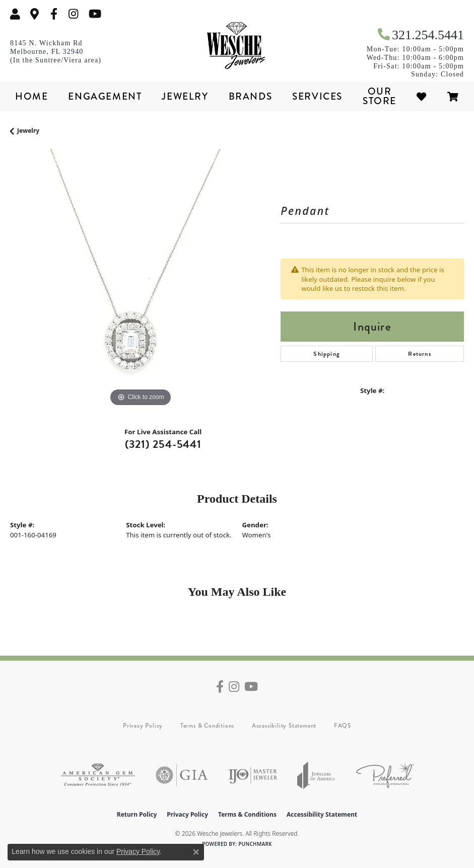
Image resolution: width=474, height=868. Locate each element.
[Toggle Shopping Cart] (453, 96)
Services (317, 96)
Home (31, 96)
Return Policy (137, 814)
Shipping (327, 354)
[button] (15, 14)
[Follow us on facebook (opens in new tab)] (54, 14)
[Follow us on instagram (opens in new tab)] (74, 14)
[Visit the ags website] (98, 775)
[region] (140, 279)
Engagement (105, 96)
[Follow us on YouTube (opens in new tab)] (95, 14)
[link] (35, 14)
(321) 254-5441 (163, 444)
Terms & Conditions (207, 726)
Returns (419, 354)
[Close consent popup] (196, 852)
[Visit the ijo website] (253, 775)
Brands (251, 96)
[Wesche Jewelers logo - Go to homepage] (237, 46)
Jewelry (185, 96)
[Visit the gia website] (182, 775)
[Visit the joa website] (316, 775)
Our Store (380, 96)
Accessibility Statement (284, 726)
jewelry (28, 131)
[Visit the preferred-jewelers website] (385, 775)
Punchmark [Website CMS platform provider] (255, 844)
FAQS (343, 726)
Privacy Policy (143, 726)
